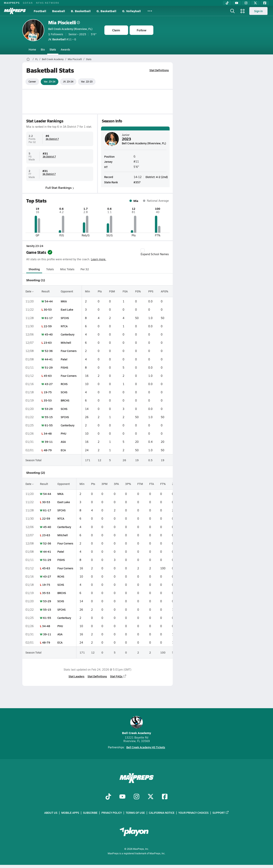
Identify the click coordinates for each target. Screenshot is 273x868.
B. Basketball (81, 11)
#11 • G (62, 39)
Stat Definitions (159, 70)
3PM (104, 484)
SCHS (64, 392)
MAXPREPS (12, 3)
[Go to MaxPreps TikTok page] (108, 797)
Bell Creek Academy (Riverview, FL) (70, 29)
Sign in (258, 11)
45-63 (47, 376)
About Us (51, 813)
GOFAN (28, 3)
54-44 (48, 301)
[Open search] (232, 11)
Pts (100, 291)
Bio (43, 49)
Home (32, 49)
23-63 (47, 343)
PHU (63, 433)
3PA (116, 484)
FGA (125, 291)
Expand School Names (155, 252)
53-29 (48, 409)
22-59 (47, 326)
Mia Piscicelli (64, 22)
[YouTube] (237, 3)
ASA (63, 442)
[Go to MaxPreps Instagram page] (136, 797)
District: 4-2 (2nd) (157, 177)
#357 (137, 182)
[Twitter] (255, 3)
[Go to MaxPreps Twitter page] (151, 797)
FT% (163, 484)
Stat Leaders (76, 676)
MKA (64, 301)
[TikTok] (227, 3)
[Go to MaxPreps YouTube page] (122, 797)
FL (37, 59)
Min (87, 291)
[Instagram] (246, 3)
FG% (138, 291)
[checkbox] (143, 250)
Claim (116, 30)
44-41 (48, 359)
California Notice (162, 813)
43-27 (48, 384)
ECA (63, 450)
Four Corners (68, 351)
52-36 (48, 351)
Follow (141, 30)
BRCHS (65, 400)
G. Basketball (106, 11)
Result (45, 291)
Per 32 (85, 269)
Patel (64, 359)
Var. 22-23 (87, 81)
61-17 (48, 318)
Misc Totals (67, 269)
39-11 (48, 442)
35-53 (47, 400)
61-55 (48, 425)
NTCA (64, 326)
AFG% (164, 291)
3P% (128, 484)
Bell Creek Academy (53, 59)
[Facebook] (265, 3)
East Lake (67, 309)
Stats (53, 49)
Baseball (59, 11)
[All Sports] (150, 11)
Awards (65, 49)
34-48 (47, 433)
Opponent (67, 291)
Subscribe (90, 813)
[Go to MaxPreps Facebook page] (165, 797)
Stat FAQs (118, 676)
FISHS (64, 367)
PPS (151, 291)
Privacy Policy (112, 813)
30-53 (47, 309)
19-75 (47, 392)
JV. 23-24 (68, 81)
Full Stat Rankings (60, 188)
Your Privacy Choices (193, 813)
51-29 (48, 367)
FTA (152, 484)
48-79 (47, 450)
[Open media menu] (243, 11)
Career (32, 81)
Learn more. (99, 259)
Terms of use (135, 813)
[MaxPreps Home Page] (28, 59)
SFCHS (65, 318)
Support (221, 813)
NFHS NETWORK (48, 3)
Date (30, 291)
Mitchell (66, 343)
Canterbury (67, 334)
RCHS (64, 384)
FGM (112, 291)
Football (40, 11)
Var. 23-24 (50, 81)
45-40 (48, 334)
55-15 (48, 417)
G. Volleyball (132, 11)
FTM (140, 484)
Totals (50, 269)
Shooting (34, 269)
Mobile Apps (70, 813)
